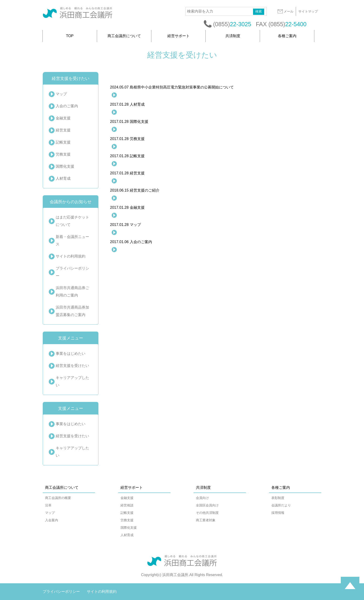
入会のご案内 (67, 106)
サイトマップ (308, 11)
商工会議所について (124, 36)
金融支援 (63, 118)
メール (285, 11)
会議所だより (281, 505)
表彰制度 (278, 498)
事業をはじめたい (71, 354)
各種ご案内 (287, 36)
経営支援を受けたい (72, 366)
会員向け (202, 498)
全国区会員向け (207, 505)
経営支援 (63, 130)
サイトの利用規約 (71, 256)
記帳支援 (63, 142)
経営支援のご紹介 (135, 190)
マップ (61, 94)
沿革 (48, 505)
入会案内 (52, 520)
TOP (70, 36)
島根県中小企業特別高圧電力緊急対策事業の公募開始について (172, 87)
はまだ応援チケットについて (72, 221)
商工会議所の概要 (58, 498)
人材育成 (63, 178)
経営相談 (127, 505)
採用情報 (278, 513)
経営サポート (179, 36)
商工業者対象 (206, 520)
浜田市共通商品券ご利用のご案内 (72, 292)
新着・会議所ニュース (72, 240)
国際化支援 (65, 166)
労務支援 (63, 154)
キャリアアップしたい (72, 381)
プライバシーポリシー (72, 272)
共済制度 (233, 36)
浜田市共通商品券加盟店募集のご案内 (72, 311)
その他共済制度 (207, 513)
